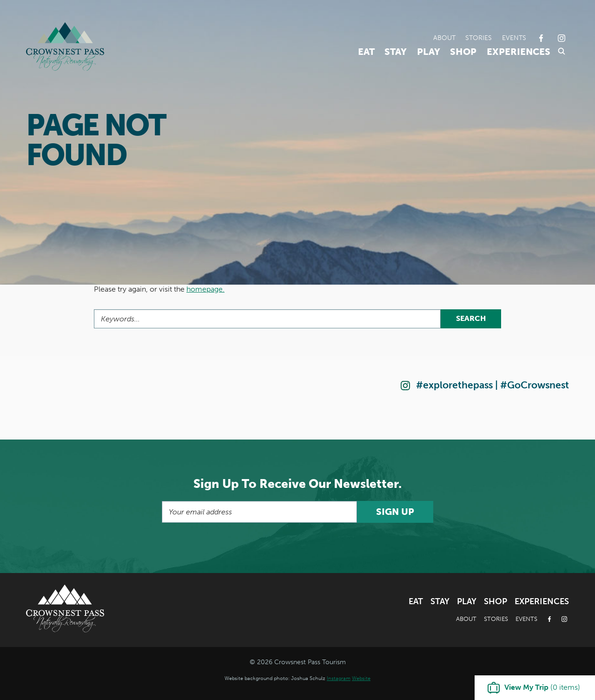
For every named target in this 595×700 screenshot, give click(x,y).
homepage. (205, 289)
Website (361, 678)
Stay (396, 52)
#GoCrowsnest (535, 385)
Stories (479, 38)
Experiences (519, 52)
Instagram (339, 678)
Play (429, 52)
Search (471, 318)
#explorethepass (454, 385)
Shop (463, 52)
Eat (366, 52)
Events (514, 38)
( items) (542, 687)
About (444, 38)
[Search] (267, 319)
